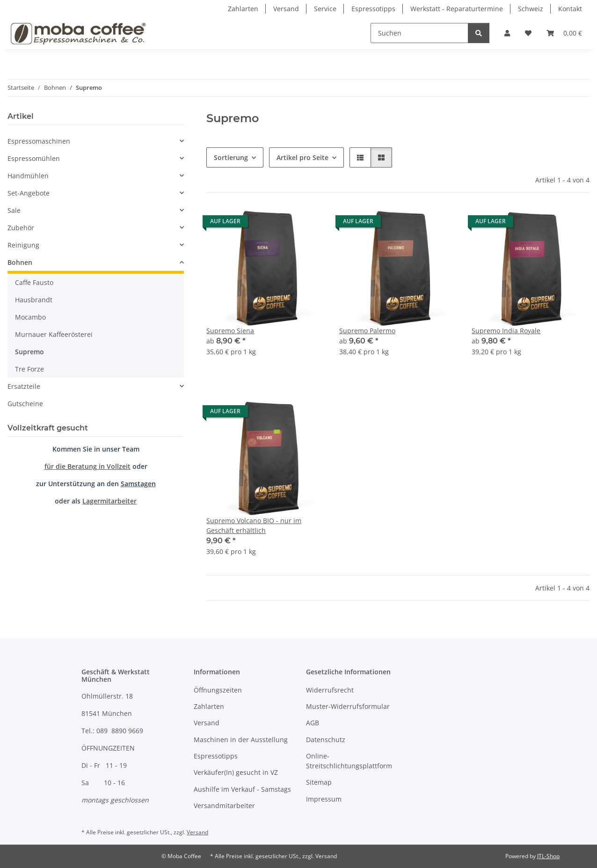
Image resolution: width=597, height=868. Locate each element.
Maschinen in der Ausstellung (241, 740)
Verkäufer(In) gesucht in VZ (236, 772)
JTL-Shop (548, 856)
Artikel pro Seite (302, 157)
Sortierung (231, 157)
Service (325, 9)
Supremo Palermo (367, 331)
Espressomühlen (34, 158)
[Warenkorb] (564, 33)
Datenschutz (326, 740)
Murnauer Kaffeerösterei (54, 334)
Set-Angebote (29, 193)
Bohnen (20, 262)
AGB (313, 723)
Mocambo (30, 317)
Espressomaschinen (39, 141)
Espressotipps (373, 9)
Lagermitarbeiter (109, 501)
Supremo (29, 352)
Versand (286, 9)
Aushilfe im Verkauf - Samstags (242, 789)
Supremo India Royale (506, 331)
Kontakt (570, 9)
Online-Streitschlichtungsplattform (349, 761)
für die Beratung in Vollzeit (87, 466)
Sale (14, 210)
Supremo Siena (230, 331)
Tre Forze (29, 369)
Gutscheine (25, 404)
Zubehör (21, 228)
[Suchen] (419, 33)
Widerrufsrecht (330, 690)
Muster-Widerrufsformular (348, 706)
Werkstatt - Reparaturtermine (457, 9)
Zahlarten (243, 9)
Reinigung (23, 245)
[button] (507, 33)
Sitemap (319, 782)
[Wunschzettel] (528, 33)
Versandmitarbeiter (224, 806)
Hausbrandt (34, 300)
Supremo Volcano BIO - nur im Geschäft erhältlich (254, 525)
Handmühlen (28, 176)
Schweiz (531, 9)
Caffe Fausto (34, 282)
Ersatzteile (24, 386)
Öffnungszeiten (218, 690)
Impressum (324, 799)
